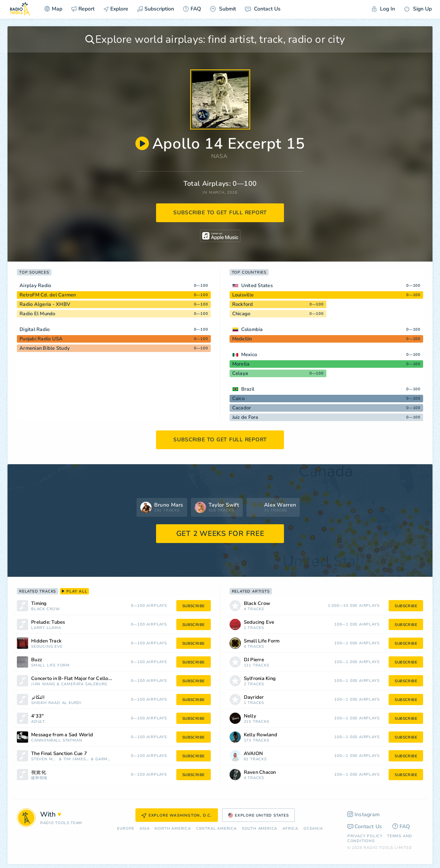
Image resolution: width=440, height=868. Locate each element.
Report (83, 9)
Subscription (156, 9)
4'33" (37, 716)
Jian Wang (43, 684)
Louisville (243, 295)
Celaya (240, 373)
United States (257, 286)
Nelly (250, 716)
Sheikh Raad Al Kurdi (56, 703)
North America (173, 829)
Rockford (243, 304)
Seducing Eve (47, 647)
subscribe (194, 606)
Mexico (249, 355)
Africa (290, 829)
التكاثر (38, 697)
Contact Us (263, 9)
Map (53, 9)
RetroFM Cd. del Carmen (48, 295)
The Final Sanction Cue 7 (59, 754)
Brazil (248, 389)
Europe (126, 829)
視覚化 (39, 772)
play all (74, 591)
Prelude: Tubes (48, 622)
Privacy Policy (365, 836)
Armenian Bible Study (45, 348)
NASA (219, 156)
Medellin (242, 339)
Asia (144, 829)
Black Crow (46, 609)
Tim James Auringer (77, 759)
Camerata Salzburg (84, 684)
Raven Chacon (260, 772)
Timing (39, 604)
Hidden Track (46, 641)
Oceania (313, 829)
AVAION (254, 754)
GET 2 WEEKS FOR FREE (220, 534)
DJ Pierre (254, 660)
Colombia (252, 329)
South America (260, 829)
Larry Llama (46, 628)
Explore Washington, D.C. (177, 815)
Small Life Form (50, 666)
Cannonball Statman (57, 741)
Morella (241, 364)
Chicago (241, 314)
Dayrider (254, 697)
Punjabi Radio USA (41, 339)
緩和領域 (39, 778)
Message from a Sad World (62, 735)
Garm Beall (103, 759)
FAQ (192, 9)
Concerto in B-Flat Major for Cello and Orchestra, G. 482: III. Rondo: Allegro (81, 679)
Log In (383, 9)
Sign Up (418, 9)
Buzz (37, 660)
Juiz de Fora (245, 417)
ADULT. (38, 722)
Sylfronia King (260, 679)
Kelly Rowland (261, 735)
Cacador (242, 408)
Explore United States (258, 815)
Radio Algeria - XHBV (45, 304)
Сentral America (216, 829)
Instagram (364, 815)
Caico (238, 399)
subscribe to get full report (220, 213)
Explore (116, 9)
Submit (223, 9)
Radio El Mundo (38, 314)
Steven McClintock (44, 759)
